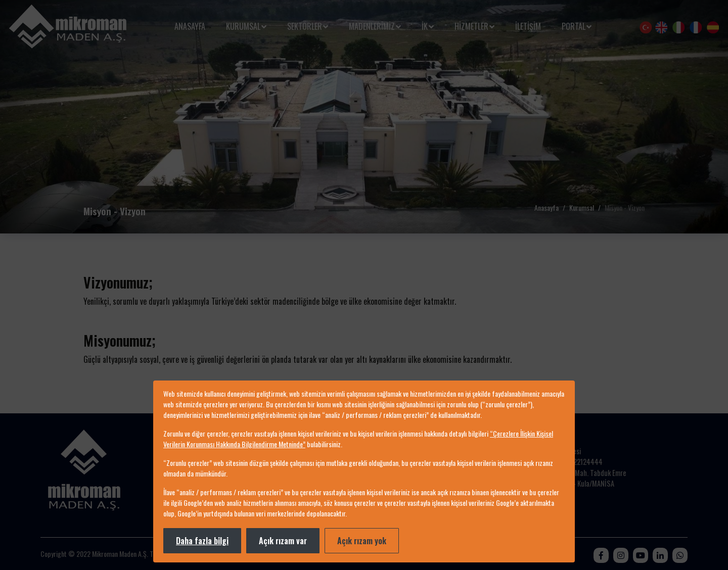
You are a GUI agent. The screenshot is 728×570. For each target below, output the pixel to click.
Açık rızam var (283, 541)
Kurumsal (243, 26)
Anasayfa (190, 26)
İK (425, 26)
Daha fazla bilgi (202, 541)
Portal (574, 26)
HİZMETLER (471, 26)
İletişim (528, 26)
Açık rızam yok (362, 541)
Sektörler (305, 26)
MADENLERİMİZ (372, 26)
